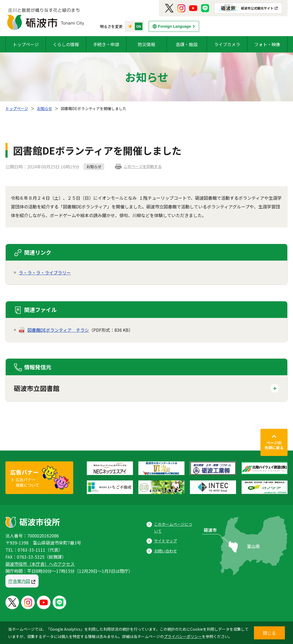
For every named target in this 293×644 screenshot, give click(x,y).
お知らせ (44, 108)
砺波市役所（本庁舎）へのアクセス (40, 564)
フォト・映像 (267, 44)
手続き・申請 (106, 44)
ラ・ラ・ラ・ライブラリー (45, 273)
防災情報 (146, 44)
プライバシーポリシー (183, 636)
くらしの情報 (66, 44)
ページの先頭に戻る (274, 445)
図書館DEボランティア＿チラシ (58, 330)
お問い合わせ (165, 551)
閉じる (269, 633)
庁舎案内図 (19, 581)
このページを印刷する (143, 166)
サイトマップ (165, 541)
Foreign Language (174, 26)
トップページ (26, 44)
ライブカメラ (227, 44)
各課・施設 (187, 44)
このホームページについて (173, 528)
